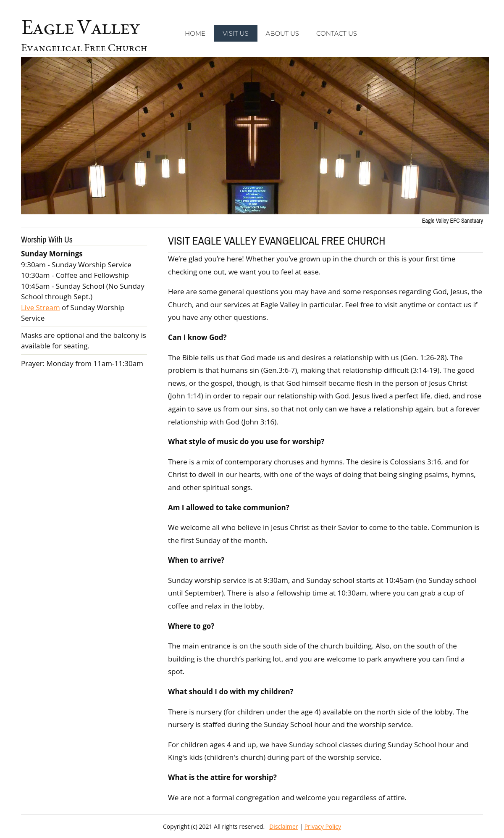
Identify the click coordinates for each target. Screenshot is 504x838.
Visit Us (235, 33)
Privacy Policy (323, 826)
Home (195, 33)
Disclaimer (283, 826)
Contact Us (337, 33)
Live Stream (41, 307)
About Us (282, 33)
